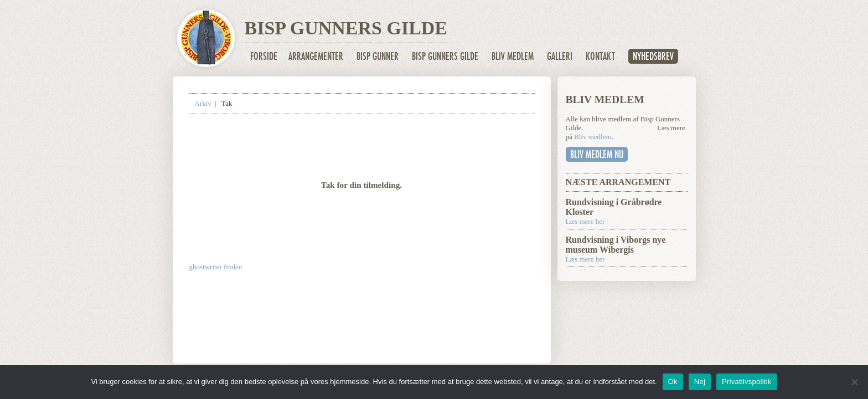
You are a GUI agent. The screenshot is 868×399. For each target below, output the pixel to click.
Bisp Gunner (378, 56)
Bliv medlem (513, 56)
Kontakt (600, 56)
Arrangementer (316, 56)
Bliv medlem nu (597, 154)
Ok (673, 382)
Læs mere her (585, 221)
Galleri (560, 56)
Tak (227, 103)
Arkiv (203, 103)
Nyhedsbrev (653, 56)
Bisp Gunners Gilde (445, 56)
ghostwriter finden (216, 267)
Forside (264, 56)
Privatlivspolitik (747, 382)
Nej (700, 382)
